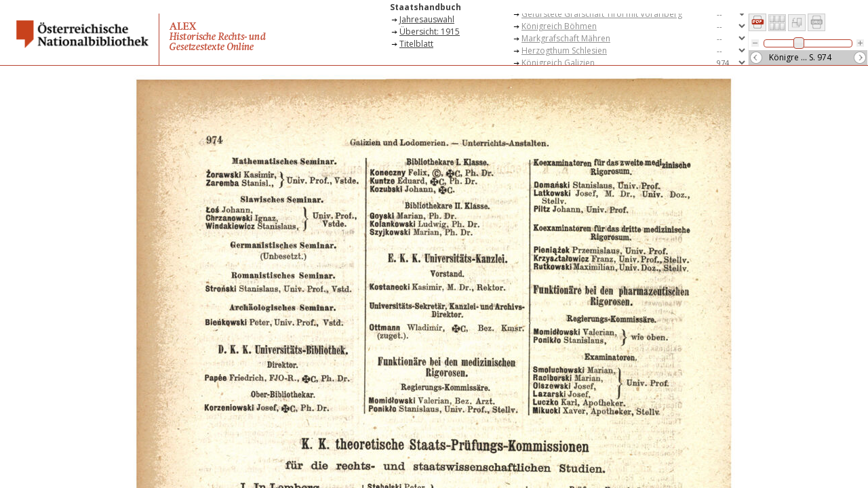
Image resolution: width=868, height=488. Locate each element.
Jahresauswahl (427, 19)
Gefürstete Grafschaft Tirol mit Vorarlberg (602, 14)
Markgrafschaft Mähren (566, 38)
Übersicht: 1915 (430, 32)
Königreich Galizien (558, 63)
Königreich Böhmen (559, 26)
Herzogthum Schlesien (564, 50)
